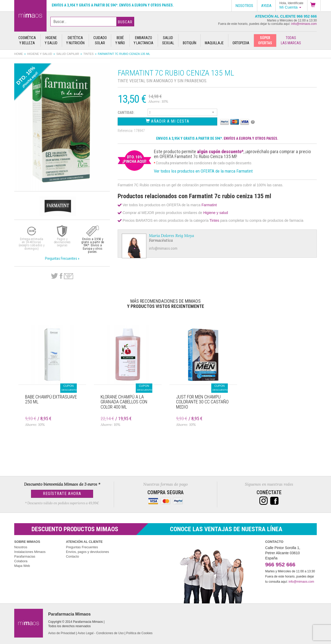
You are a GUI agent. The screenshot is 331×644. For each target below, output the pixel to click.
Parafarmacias (25, 557)
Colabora (21, 561)
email (69, 276)
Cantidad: (126, 113)
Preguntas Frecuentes (82, 547)
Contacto (72, 557)
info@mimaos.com (304, 24)
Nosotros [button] (244, 6)
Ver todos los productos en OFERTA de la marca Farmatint (203, 171)
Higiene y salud (40, 54)
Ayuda (266, 6)
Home (19, 54)
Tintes (88, 54)
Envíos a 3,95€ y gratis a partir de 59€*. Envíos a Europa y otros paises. (113, 5)
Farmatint (209, 205)
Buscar (125, 22)
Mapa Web (22, 566)
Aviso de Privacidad (62, 633)
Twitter (54, 276)
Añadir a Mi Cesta (167, 121)
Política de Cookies (139, 633)
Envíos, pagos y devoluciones (88, 552)
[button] (314, 5)
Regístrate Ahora (62, 494)
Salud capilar (68, 54)
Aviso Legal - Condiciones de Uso (101, 633)
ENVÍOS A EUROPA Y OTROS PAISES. (251, 138)
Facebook (61, 276)
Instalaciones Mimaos (30, 552)
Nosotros (21, 547)
